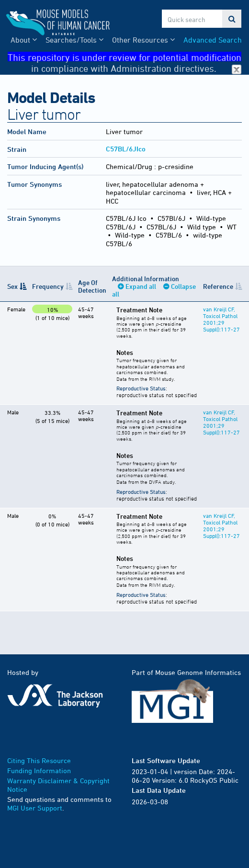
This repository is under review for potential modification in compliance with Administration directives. (124, 57)
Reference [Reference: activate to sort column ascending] (218, 286)
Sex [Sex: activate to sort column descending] (12, 286)
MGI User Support (35, 808)
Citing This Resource (39, 760)
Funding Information (39, 771)
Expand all (141, 286)
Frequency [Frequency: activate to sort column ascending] (48, 286)
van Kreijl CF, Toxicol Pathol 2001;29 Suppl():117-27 (221, 319)
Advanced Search (213, 40)
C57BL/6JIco (126, 149)
